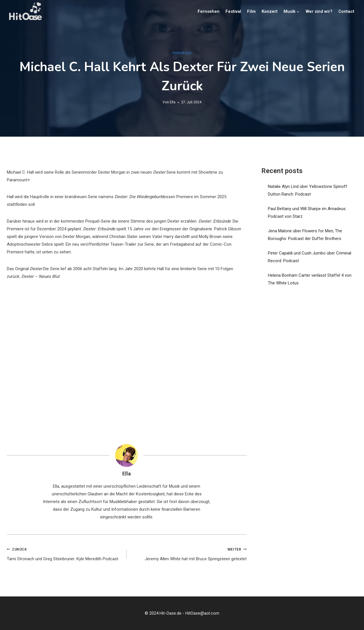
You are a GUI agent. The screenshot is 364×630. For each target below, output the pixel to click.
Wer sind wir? (319, 11)
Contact (346, 11)
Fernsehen (209, 11)
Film (251, 11)
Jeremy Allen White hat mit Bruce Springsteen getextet (189, 554)
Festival (233, 11)
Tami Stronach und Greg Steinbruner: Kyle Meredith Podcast (65, 554)
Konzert (270, 11)
